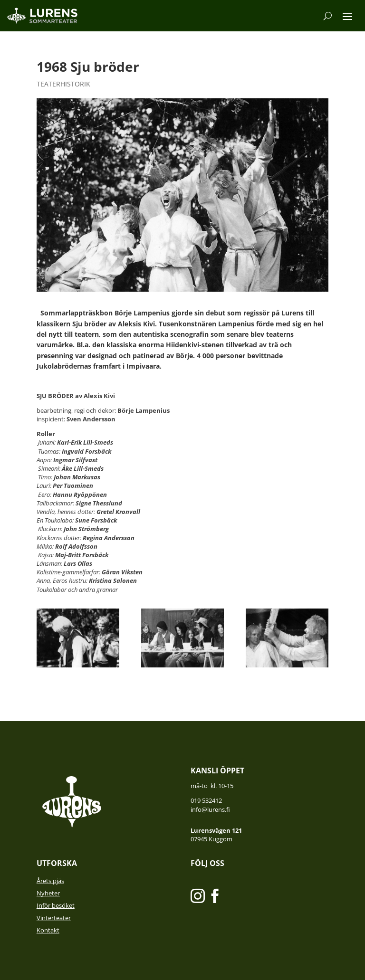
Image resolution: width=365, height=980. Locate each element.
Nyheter (48, 893)
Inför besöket (56, 905)
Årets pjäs (50, 881)
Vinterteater (54, 918)
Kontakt (48, 930)
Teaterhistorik (63, 84)
